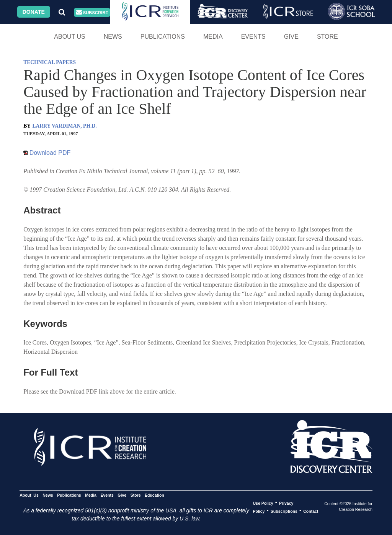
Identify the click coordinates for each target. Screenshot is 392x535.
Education (154, 495)
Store (327, 37)
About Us (70, 37)
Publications (163, 37)
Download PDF (47, 153)
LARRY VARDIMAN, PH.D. (65, 126)
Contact (311, 511)
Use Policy (263, 503)
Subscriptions (284, 511)
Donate (34, 12)
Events (253, 37)
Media (213, 37)
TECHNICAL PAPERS (50, 62)
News (113, 37)
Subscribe (92, 12)
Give (291, 37)
